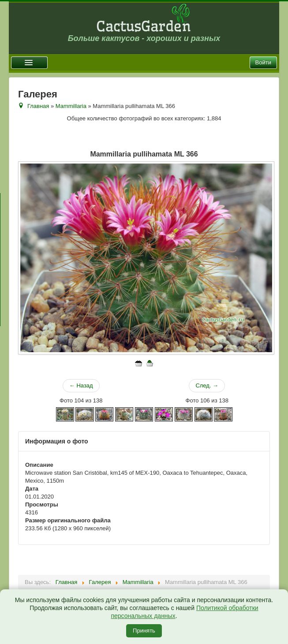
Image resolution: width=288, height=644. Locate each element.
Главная (38, 106)
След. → (207, 385)
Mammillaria (71, 106)
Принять (144, 631)
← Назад (81, 385)
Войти (263, 62)
